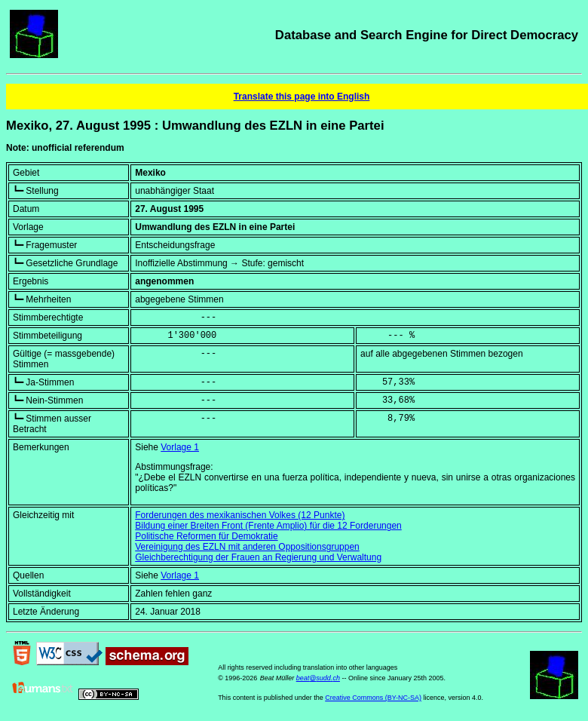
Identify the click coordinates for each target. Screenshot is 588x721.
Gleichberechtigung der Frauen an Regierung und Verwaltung (258, 557)
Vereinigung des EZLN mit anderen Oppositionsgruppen (247, 547)
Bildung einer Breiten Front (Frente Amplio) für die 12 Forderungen (268, 526)
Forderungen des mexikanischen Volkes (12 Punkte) (240, 515)
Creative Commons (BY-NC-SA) (373, 698)
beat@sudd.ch (318, 678)
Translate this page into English (302, 97)
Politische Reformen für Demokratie (206, 536)
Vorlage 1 (180, 447)
